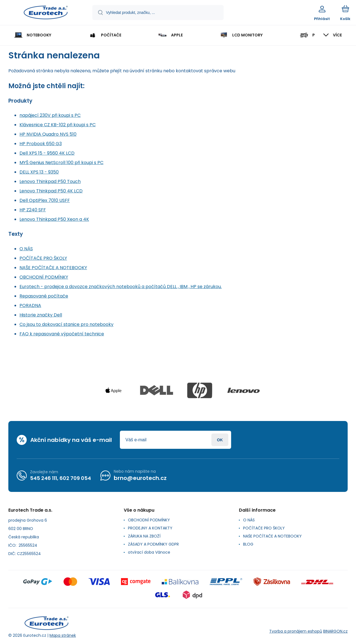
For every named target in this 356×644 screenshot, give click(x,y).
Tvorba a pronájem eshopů (296, 631)
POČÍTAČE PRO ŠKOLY (43, 258)
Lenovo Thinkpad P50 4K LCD (51, 191)
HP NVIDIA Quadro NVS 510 (48, 134)
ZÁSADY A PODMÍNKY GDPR (153, 544)
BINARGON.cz (335, 631)
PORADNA (30, 305)
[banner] (46, 13)
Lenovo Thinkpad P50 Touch (50, 181)
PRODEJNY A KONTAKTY (150, 528)
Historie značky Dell (41, 315)
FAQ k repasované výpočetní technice (62, 334)
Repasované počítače (44, 296)
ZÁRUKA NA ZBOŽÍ (144, 536)
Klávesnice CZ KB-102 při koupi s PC (58, 125)
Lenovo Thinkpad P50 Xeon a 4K (54, 219)
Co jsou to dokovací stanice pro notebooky (66, 324)
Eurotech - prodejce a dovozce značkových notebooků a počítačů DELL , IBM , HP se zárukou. (121, 287)
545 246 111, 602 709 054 (60, 478)
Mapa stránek (63, 635)
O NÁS (26, 249)
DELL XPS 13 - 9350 (39, 172)
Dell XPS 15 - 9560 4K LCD (47, 153)
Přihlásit (220, 440)
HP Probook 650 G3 (41, 144)
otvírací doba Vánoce (149, 552)
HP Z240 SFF (33, 210)
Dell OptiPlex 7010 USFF (45, 200)
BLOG (248, 544)
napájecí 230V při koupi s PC (50, 115)
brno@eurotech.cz (140, 478)
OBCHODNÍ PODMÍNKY (44, 277)
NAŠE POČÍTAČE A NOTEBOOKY (53, 268)
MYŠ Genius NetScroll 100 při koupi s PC (61, 163)
